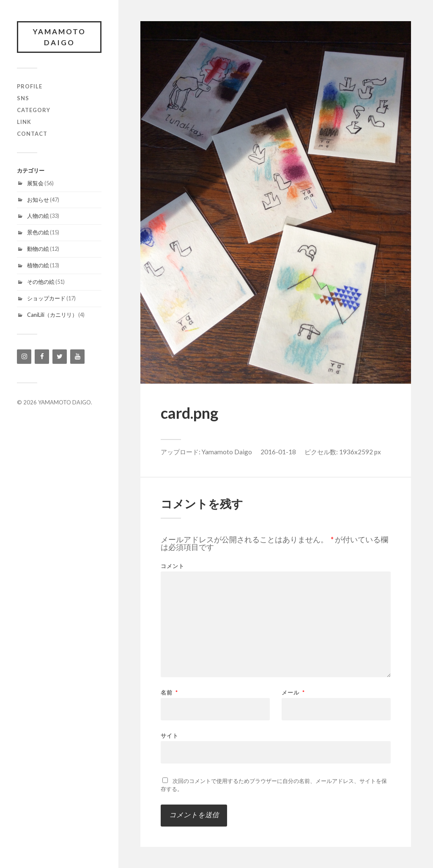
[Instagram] (24, 357)
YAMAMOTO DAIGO (59, 37)
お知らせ (38, 200)
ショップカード (46, 298)
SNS (23, 98)
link (24, 122)
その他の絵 (41, 282)
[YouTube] (77, 357)
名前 (169, 693)
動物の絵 (38, 249)
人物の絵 (38, 216)
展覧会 (35, 183)
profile (30, 86)
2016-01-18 (278, 452)
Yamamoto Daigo (227, 452)
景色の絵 (38, 232)
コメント (173, 566)
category (34, 110)
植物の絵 (38, 265)
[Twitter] (60, 357)
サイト (170, 735)
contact (32, 134)
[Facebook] (42, 357)
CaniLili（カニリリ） (52, 315)
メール (293, 693)
